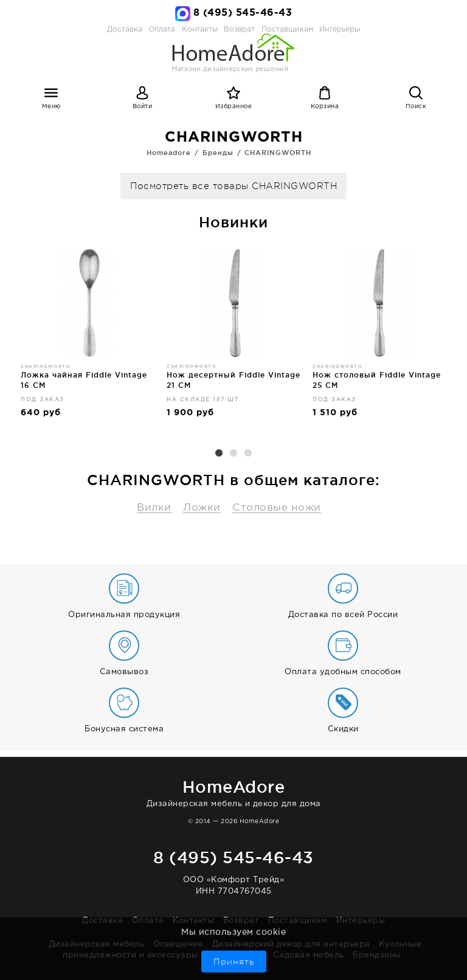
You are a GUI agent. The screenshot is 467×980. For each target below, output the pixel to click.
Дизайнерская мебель (97, 944)
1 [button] (219, 454)
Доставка (125, 29)
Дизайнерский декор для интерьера (291, 944)
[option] (88, 338)
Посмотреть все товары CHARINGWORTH (233, 186)
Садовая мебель (309, 955)
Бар (215, 955)
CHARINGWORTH (278, 153)
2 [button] (233, 454)
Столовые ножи (277, 508)
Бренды (218, 153)
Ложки (202, 508)
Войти (143, 107)
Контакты (193, 921)
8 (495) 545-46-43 (243, 13)
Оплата (162, 29)
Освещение (178, 944)
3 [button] (248, 454)
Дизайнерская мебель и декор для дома (233, 791)
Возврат (241, 921)
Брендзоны (377, 955)
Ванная (248, 955)
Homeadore (169, 153)
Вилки (154, 508)
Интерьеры (340, 29)
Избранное (234, 107)
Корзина (325, 107)
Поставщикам (298, 921)
